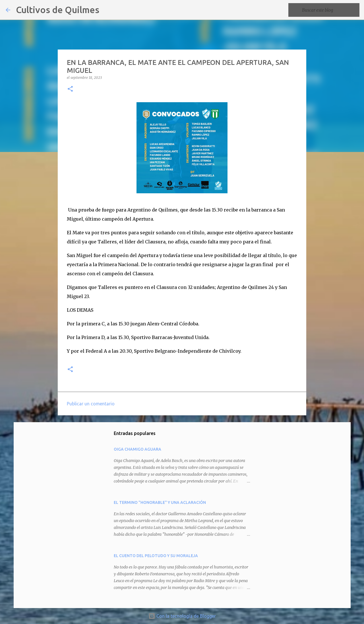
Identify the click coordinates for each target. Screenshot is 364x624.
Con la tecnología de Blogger (182, 616)
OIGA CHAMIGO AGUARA (137, 449)
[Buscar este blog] (330, 10)
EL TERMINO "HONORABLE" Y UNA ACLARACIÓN (160, 502)
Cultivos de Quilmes (58, 10)
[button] (70, 89)
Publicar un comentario (91, 404)
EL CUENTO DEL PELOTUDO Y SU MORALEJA (156, 556)
